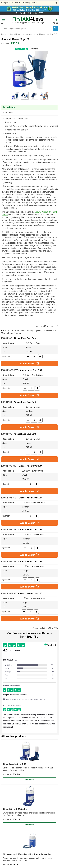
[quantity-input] (34, 357)
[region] (29, 752)
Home (4, 34)
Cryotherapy (30, 34)
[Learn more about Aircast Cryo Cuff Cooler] (29, 825)
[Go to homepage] (28, 20)
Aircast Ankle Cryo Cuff (14, 764)
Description (9, 107)
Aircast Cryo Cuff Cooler (15, 809)
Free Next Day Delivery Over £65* (30, 13)
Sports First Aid (16, 34)
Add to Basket (28, 364)
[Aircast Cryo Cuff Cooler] (29, 806)
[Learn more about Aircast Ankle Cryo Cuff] (29, 780)
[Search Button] (55, 29)
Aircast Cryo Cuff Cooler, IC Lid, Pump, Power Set (27, 854)
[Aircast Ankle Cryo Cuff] (29, 761)
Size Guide (8, 113)
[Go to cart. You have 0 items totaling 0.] (55, 21)
